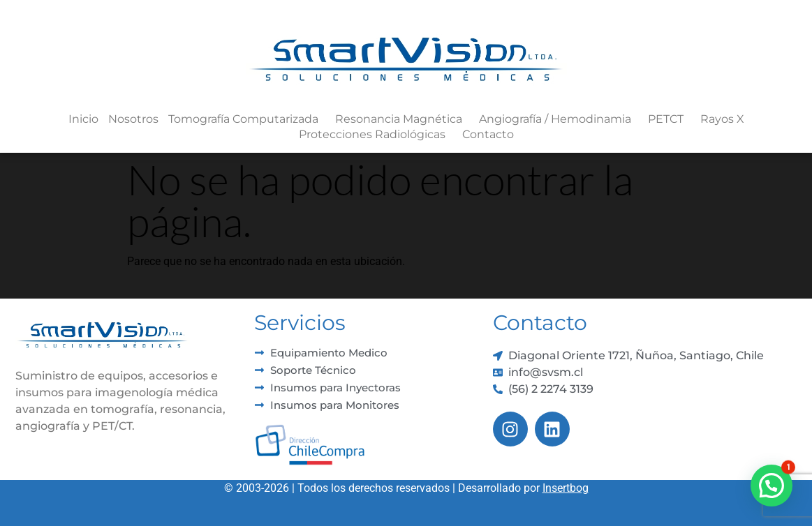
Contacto (488, 134)
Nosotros (133, 119)
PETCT (669, 119)
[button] (772, 486)
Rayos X (722, 119)
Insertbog (566, 488)
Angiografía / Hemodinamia (559, 119)
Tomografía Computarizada (247, 119)
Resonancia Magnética (402, 119)
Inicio (83, 119)
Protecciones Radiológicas (376, 135)
